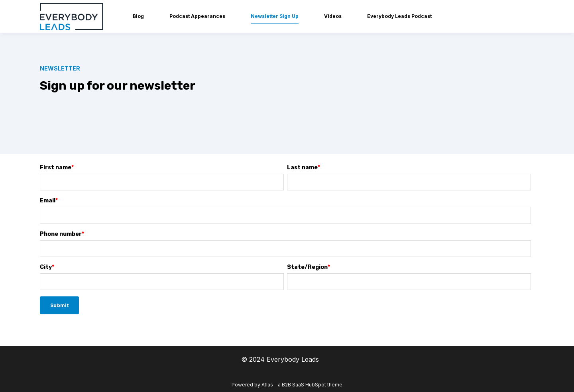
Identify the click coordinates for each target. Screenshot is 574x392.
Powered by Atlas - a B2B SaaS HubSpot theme (287, 385)
